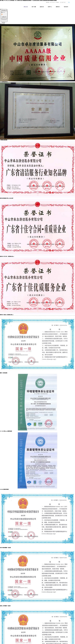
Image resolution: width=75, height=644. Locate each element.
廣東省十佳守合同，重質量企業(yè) (7, 256)
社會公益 (3, 22)
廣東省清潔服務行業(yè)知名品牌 (7, 198)
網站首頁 (26, 7)
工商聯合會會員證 (4, 140)
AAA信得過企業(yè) (4, 82)
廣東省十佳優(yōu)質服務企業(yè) (7, 315)
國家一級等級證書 (4, 373)
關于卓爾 (34, 7)
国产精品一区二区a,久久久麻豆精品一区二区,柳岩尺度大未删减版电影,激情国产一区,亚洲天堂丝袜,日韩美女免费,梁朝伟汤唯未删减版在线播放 (28, 0)
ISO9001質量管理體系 (4, 489)
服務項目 (42, 7)
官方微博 (57, 2)
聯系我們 (66, 7)
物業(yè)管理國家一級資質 (5, 606)
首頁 (1, 24)
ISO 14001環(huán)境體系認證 (6, 431)
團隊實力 (58, 7)
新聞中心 (50, 7)
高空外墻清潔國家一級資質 (5, 548)
